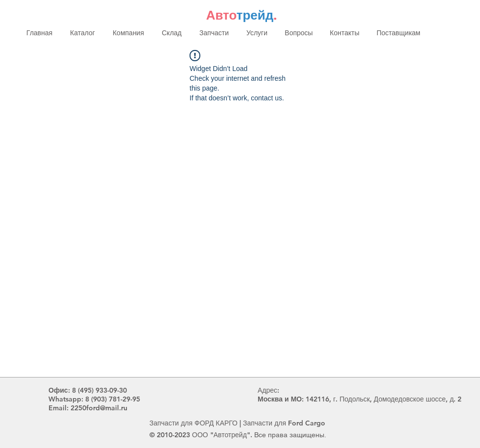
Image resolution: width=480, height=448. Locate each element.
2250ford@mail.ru (99, 408)
